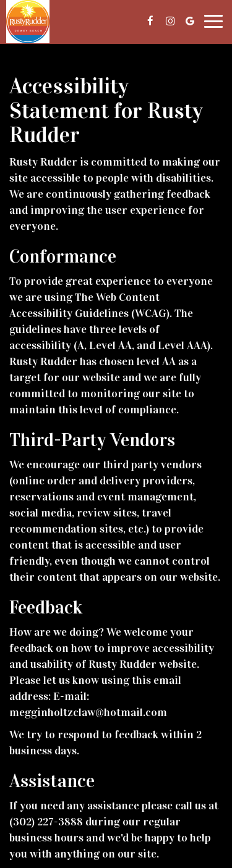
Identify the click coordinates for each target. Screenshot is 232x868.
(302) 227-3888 (46, 822)
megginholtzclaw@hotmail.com (88, 712)
